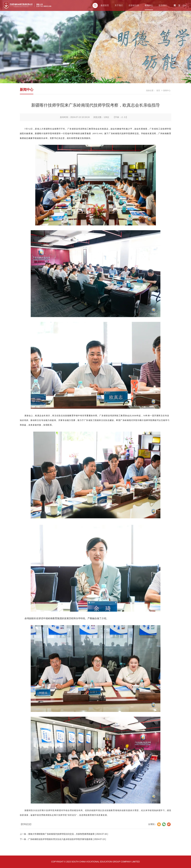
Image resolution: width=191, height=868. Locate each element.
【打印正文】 (26, 824)
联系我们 (154, 8)
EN (176, 8)
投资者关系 (122, 8)
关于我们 (106, 8)
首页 (158, 90)
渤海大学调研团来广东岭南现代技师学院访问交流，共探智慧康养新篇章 (61, 834)
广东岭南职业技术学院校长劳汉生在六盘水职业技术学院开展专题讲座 (60, 839)
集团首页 (91, 8)
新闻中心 (138, 8)
